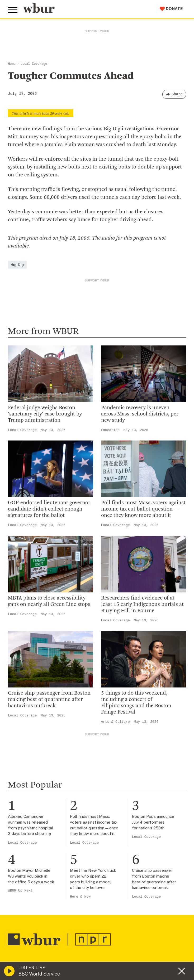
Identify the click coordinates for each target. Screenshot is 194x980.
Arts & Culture (115, 722)
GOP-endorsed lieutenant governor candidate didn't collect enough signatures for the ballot (49, 509)
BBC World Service (39, 974)
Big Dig (17, 264)
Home (12, 64)
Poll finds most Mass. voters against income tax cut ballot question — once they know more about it (143, 509)
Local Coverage (34, 64)
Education (110, 430)
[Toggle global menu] (13, 10)
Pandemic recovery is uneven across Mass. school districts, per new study (140, 414)
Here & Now (80, 897)
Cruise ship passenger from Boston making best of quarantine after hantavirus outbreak (49, 700)
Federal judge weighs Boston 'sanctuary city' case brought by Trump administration (45, 414)
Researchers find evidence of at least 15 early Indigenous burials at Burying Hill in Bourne (142, 605)
